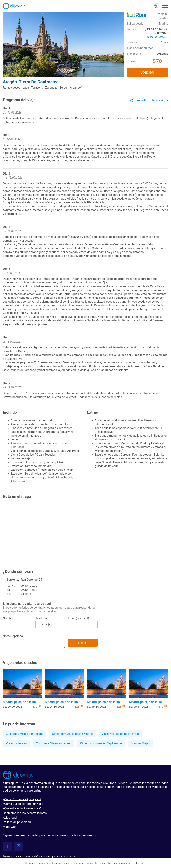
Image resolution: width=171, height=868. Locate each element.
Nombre (8, 618)
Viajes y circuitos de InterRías (120, 734)
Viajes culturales (17, 743)
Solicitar (147, 72)
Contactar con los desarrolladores (25, 813)
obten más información (119, 863)
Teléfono (41, 618)
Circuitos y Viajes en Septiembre (101, 743)
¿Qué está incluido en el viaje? (22, 808)
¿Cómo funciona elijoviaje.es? (22, 799)
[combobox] (40, 625)
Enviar (83, 642)
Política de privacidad (17, 822)
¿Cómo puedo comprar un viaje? (24, 804)
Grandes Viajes (140, 743)
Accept (140, 863)
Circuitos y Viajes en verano (54, 743)
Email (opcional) (79, 618)
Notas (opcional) (14, 636)
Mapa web (10, 827)
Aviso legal (10, 818)
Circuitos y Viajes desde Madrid (72, 734)
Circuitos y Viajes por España (25, 734)
